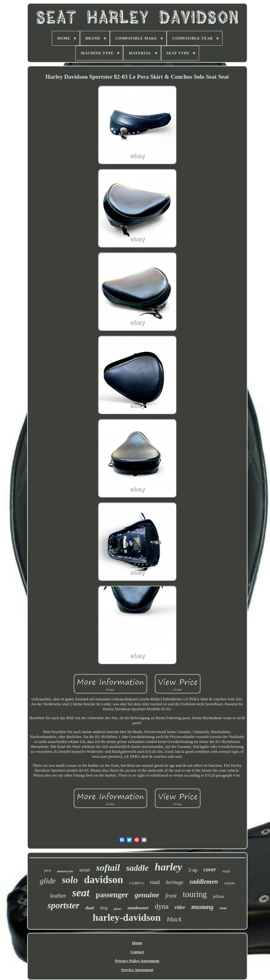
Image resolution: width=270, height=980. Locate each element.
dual (90, 908)
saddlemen (204, 882)
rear (223, 908)
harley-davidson (127, 917)
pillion (219, 897)
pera (48, 870)
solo (70, 880)
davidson (104, 880)
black (174, 919)
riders (137, 883)
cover (210, 869)
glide (48, 881)
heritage (175, 882)
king (104, 908)
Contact (137, 952)
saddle (137, 868)
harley (169, 867)
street (85, 870)
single (226, 871)
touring (195, 894)
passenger (112, 895)
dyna (162, 906)
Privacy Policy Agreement (137, 961)
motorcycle (65, 871)
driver (118, 909)
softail (108, 867)
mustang (202, 907)
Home (137, 943)
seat (81, 893)
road (155, 882)
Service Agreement (137, 970)
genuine (147, 895)
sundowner (138, 908)
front (171, 896)
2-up (193, 870)
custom (229, 883)
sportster (63, 905)
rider (180, 907)
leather (58, 896)
